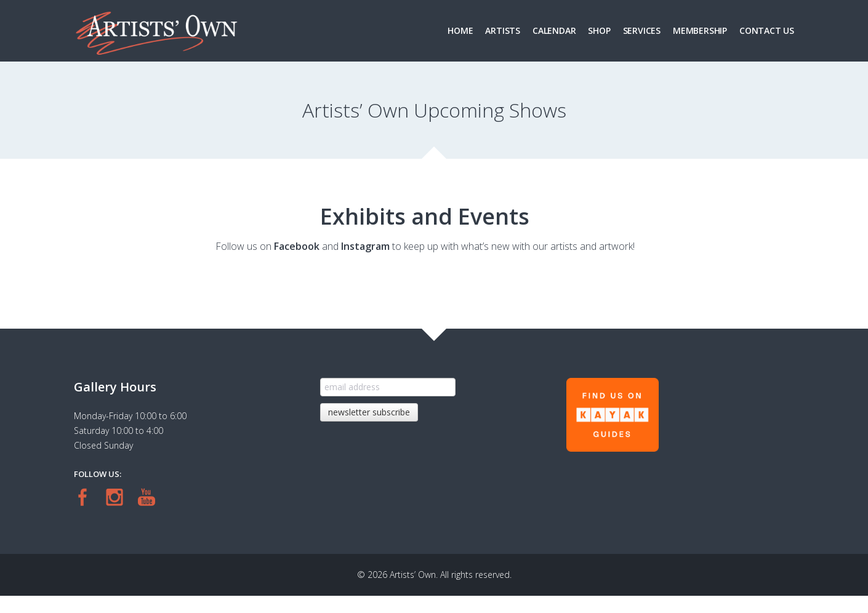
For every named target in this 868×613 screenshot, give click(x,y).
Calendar (554, 30)
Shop (599, 30)
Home (460, 30)
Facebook (297, 246)
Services (642, 30)
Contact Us (767, 30)
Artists (503, 30)
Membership (700, 30)
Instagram (365, 246)
